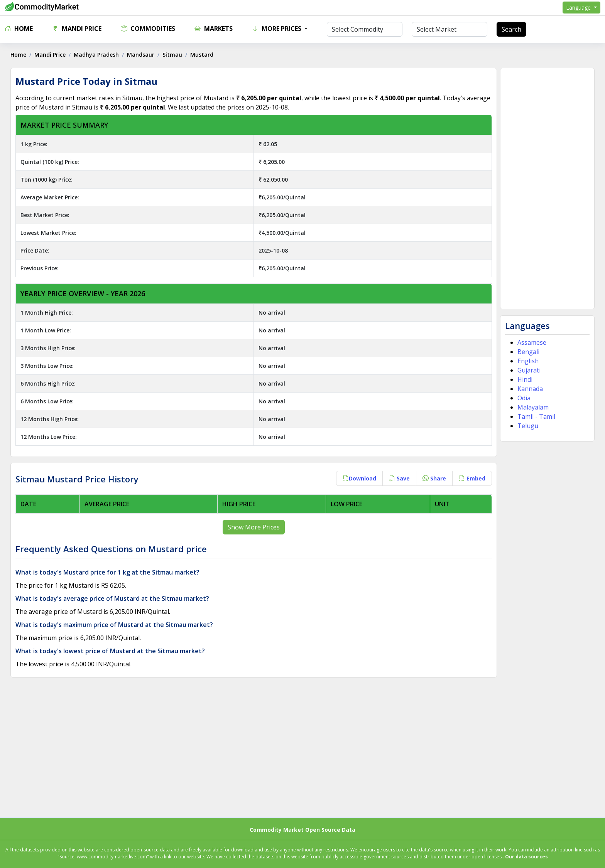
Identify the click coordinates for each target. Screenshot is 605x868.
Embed (471, 478)
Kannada (529, 389)
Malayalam (532, 407)
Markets (214, 29)
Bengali (527, 352)
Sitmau (173, 55)
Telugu (527, 426)
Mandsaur (142, 55)
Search (511, 29)
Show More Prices (254, 527)
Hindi (524, 379)
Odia (523, 398)
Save (398, 478)
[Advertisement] (546, 189)
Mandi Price (77, 29)
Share (433, 478)
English (527, 361)
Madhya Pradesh (97, 55)
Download (358, 478)
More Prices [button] (277, 29)
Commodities (148, 29)
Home (19, 29)
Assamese (531, 342)
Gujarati (528, 370)
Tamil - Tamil (535, 416)
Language (579, 8)
